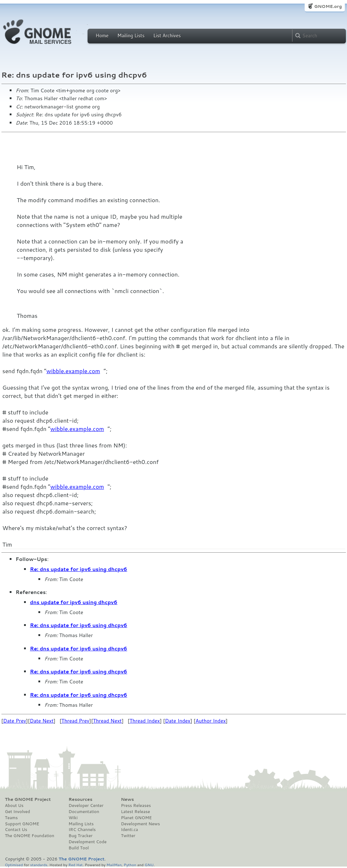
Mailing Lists (131, 36)
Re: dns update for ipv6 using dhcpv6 (79, 569)
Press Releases (136, 806)
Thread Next (107, 721)
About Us (14, 806)
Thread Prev (75, 721)
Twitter (128, 836)
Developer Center (86, 806)
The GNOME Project (28, 799)
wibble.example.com (73, 371)
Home (102, 36)
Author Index (211, 721)
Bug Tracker (81, 836)
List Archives (167, 36)
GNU (149, 865)
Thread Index (145, 721)
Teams (11, 818)
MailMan (114, 865)
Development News (140, 824)
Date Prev (15, 721)
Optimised (14, 865)
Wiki (73, 818)
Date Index (178, 721)
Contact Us (16, 830)
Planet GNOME (136, 818)
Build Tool (79, 848)
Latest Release (135, 812)
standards (39, 865)
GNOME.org (328, 6)
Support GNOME (22, 824)
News (127, 799)
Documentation (84, 812)
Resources (80, 799)
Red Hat (75, 865)
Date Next (42, 721)
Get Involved (18, 812)
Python (130, 865)
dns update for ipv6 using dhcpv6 (74, 602)
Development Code (88, 842)
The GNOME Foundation (30, 836)
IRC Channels (82, 830)
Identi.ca (130, 830)
